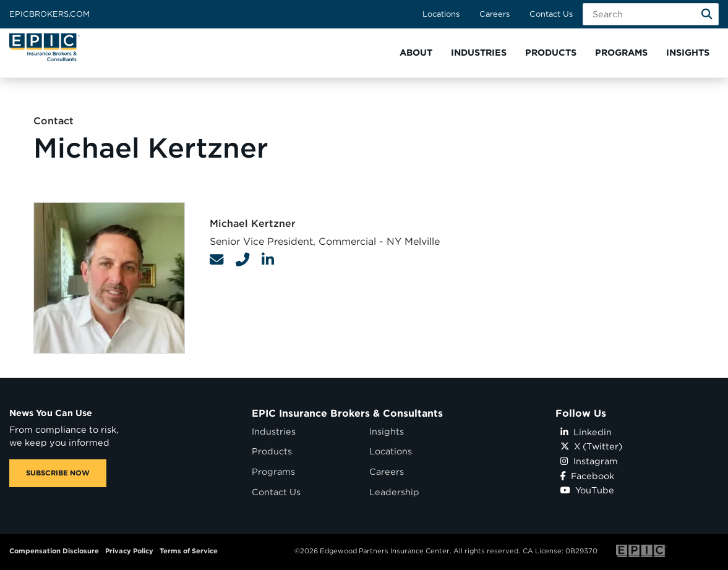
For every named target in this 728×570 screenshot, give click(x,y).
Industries (274, 431)
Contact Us (551, 14)
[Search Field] (651, 14)
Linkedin (586, 432)
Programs (273, 471)
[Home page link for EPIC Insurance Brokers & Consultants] (45, 47)
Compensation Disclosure (54, 551)
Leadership (394, 492)
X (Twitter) (591, 446)
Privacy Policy (129, 551)
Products (272, 451)
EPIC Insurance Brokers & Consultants (347, 413)
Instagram (589, 461)
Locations (441, 14)
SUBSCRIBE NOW (58, 473)
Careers (495, 14)
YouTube (587, 490)
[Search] (707, 14)
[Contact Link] (216, 260)
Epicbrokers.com (49, 14)
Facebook (587, 476)
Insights (387, 431)
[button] (416, 53)
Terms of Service (189, 551)
